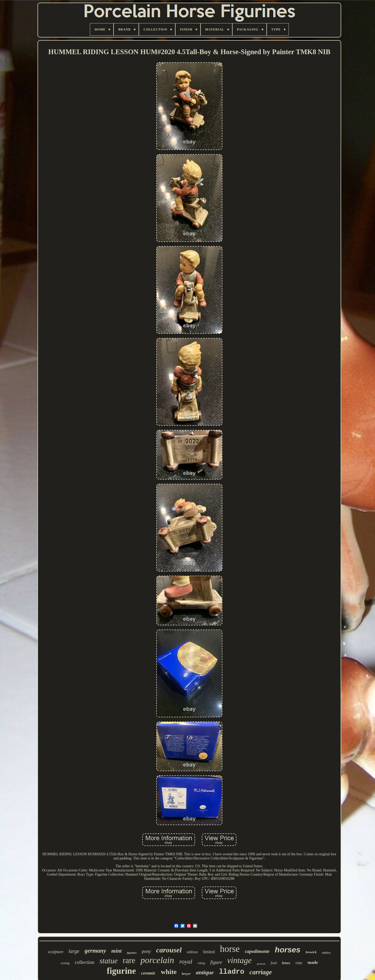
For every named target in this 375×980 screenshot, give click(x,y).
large (74, 951)
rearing (65, 963)
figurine (121, 971)
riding (201, 963)
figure (216, 962)
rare (129, 960)
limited (209, 952)
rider (299, 963)
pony (146, 951)
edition (192, 952)
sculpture (56, 952)
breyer (186, 974)
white (169, 972)
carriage (261, 972)
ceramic (148, 973)
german (261, 964)
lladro (232, 972)
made (313, 962)
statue (108, 961)
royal (186, 962)
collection (85, 962)
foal (274, 963)
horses (287, 950)
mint (117, 951)
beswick (311, 952)
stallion (326, 953)
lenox (286, 963)
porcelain (157, 960)
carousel (169, 950)
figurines (132, 953)
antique (205, 972)
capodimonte (257, 951)
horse (230, 949)
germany (95, 951)
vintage (239, 960)
